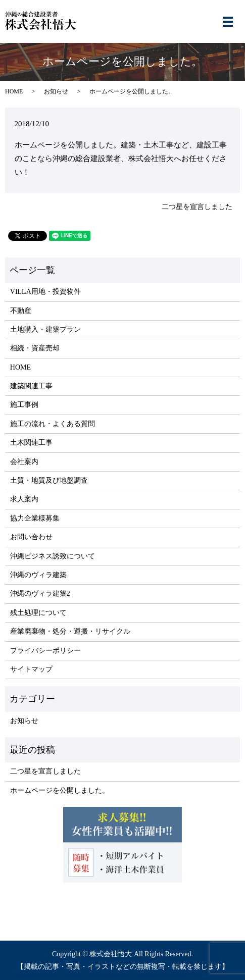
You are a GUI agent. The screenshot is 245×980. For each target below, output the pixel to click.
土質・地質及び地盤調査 (49, 480)
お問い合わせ (31, 537)
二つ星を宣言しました (197, 207)
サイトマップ (31, 669)
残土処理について (38, 613)
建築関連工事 (31, 386)
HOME (14, 91)
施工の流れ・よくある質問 (53, 424)
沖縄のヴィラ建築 (38, 575)
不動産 (21, 311)
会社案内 (24, 462)
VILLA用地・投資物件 (45, 292)
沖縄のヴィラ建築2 (40, 594)
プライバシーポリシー (45, 651)
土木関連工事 (31, 443)
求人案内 (24, 499)
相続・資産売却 (35, 348)
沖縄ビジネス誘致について (53, 556)
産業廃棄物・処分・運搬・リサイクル (70, 631)
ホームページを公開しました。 (60, 790)
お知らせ (56, 91)
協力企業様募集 (35, 518)
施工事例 (24, 405)
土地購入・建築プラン (45, 329)
